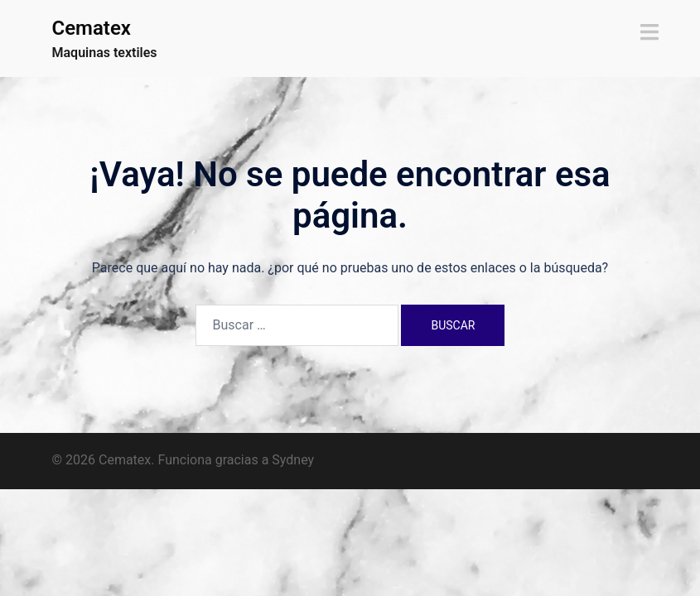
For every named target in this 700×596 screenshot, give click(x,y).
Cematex (92, 28)
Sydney (293, 460)
